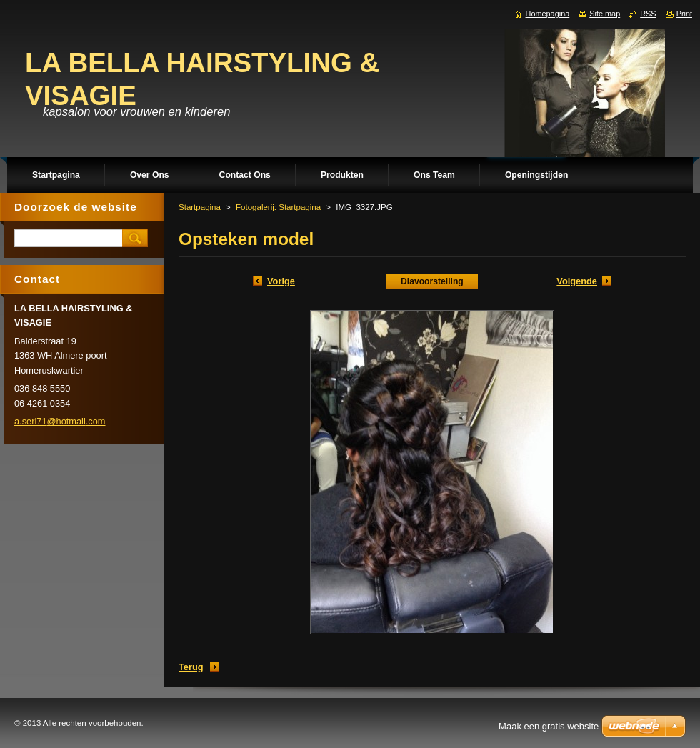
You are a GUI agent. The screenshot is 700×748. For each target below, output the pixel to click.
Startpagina (200, 207)
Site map (605, 14)
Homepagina (548, 14)
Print (684, 14)
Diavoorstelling (432, 281)
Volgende (577, 281)
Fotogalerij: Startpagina (278, 207)
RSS (648, 14)
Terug (191, 667)
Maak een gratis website (549, 726)
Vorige (281, 281)
